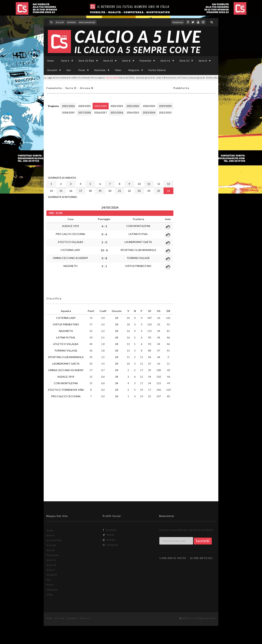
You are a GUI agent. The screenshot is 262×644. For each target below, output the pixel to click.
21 (120, 191)
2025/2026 (68, 106)
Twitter (109, 535)
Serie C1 (165, 61)
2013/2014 (149, 112)
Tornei (82, 70)
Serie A (65, 61)
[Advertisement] (110, 145)
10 (139, 184)
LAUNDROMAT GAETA (138, 242)
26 (168, 191)
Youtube (109, 540)
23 (139, 191)
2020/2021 (149, 106)
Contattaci (72, 618)
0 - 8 (104, 258)
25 (159, 191)
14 (51, 191)
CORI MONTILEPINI (138, 226)
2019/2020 (165, 106)
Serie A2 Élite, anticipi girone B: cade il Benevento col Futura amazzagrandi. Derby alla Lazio (168, 78)
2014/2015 (133, 112)
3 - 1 (104, 266)
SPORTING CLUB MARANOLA (138, 250)
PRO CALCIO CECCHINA (70, 234)
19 (100, 191)
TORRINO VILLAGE (138, 258)
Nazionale (100, 70)
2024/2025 (85, 106)
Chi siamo (59, 618)
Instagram (110, 545)
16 (71, 191)
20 (110, 191)
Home (51, 61)
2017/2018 (85, 112)
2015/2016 (117, 112)
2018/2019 (68, 112)
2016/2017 (101, 112)
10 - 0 (104, 250)
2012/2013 (165, 112)
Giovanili (52, 70)
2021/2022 (133, 106)
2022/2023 (117, 106)
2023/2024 (101, 106)
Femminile (146, 61)
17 (81, 191)
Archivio (71, 22)
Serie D (203, 61)
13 (168, 184)
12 (159, 184)
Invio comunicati (87, 22)
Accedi (60, 22)
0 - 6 (104, 234)
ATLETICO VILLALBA (71, 242)
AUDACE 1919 (71, 226)
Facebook (110, 530)
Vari (69, 70)
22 (129, 191)
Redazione (178, 22)
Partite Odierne (157, 70)
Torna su (85, 618)
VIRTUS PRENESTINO (138, 266)
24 (149, 191)
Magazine (134, 70)
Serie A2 (108, 61)
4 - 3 (104, 226)
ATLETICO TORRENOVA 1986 (66, 390)
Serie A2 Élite (86, 61)
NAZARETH (70, 266)
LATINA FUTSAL (138, 234)
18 (90, 191)
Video (118, 70)
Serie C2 (185, 61)
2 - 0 (104, 242)
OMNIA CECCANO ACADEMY (70, 258)
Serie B (126, 61)
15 (61, 191)
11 (149, 184)
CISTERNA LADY (70, 250)
